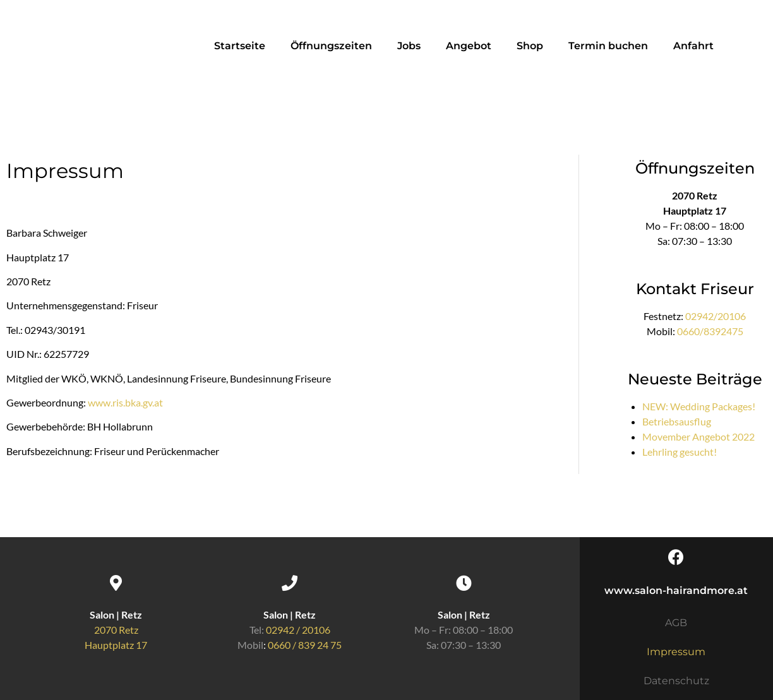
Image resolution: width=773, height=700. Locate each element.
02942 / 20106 (298, 630)
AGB (676, 623)
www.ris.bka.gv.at (125, 402)
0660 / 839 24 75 (305, 645)
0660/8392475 (710, 331)
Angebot (469, 46)
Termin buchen (608, 46)
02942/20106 (716, 316)
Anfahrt (693, 46)
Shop (530, 46)
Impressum (676, 652)
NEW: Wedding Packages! (699, 406)
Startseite (240, 46)
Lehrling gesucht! (680, 452)
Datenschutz (676, 681)
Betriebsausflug (677, 421)
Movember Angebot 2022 (698, 436)
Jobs (409, 46)
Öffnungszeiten (331, 46)
